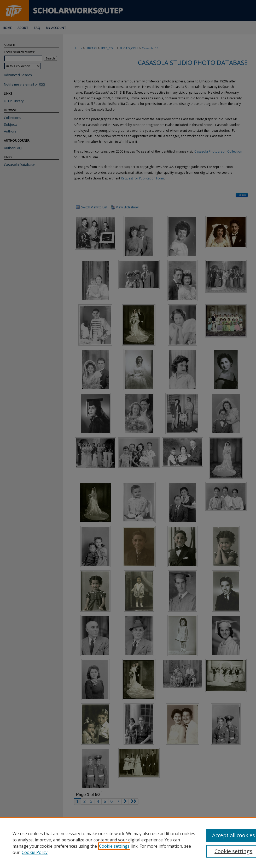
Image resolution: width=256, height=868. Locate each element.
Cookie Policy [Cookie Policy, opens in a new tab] (35, 852)
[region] (128, 843)
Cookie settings (114, 846)
